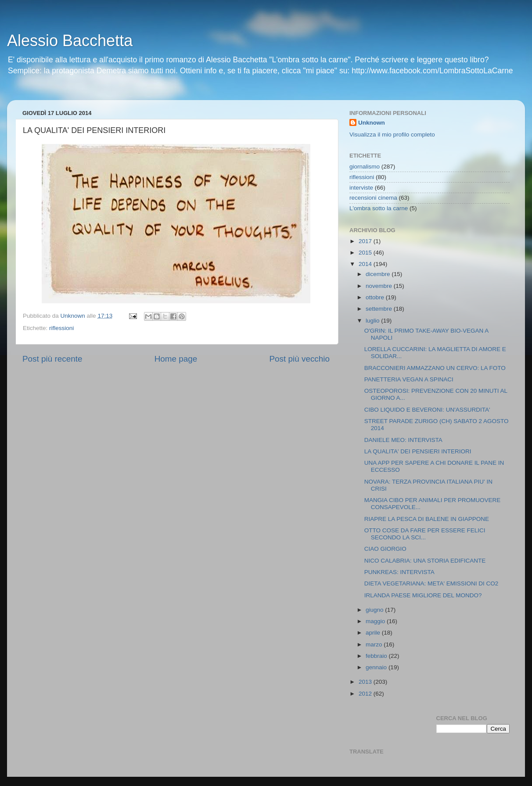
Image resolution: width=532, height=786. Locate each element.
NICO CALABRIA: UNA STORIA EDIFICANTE (425, 561)
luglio (373, 321)
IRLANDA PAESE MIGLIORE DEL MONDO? (423, 595)
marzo (375, 644)
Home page (176, 359)
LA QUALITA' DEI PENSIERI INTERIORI (418, 451)
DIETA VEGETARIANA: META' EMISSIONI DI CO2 (431, 583)
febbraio (377, 656)
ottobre (376, 297)
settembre (380, 309)
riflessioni (61, 328)
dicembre (379, 274)
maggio (376, 621)
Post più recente (52, 359)
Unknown (372, 123)
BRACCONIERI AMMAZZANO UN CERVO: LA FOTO (435, 368)
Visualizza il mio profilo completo (392, 135)
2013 (366, 682)
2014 (366, 264)
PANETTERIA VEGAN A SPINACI (409, 379)
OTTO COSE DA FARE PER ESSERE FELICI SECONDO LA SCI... (425, 534)
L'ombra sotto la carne (379, 208)
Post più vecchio (299, 359)
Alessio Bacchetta (70, 41)
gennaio (377, 667)
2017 (366, 241)
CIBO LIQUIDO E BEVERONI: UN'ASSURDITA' (427, 410)
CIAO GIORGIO (385, 549)
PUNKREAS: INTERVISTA (399, 572)
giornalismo (365, 167)
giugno (375, 610)
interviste (361, 188)
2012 (366, 694)
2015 (366, 253)
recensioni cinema (373, 198)
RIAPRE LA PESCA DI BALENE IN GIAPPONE (427, 519)
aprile (374, 633)
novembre (380, 286)
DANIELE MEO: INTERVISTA (403, 440)
